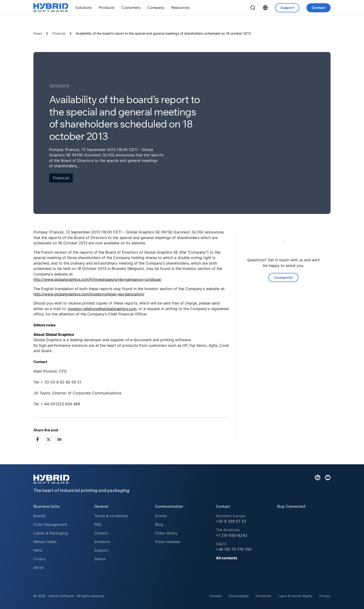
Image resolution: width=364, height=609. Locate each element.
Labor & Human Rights (295, 596)
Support (287, 8)
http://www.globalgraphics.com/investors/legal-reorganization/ (89, 294)
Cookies (216, 596)
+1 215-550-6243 (231, 535)
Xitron (39, 567)
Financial (59, 33)
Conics (39, 559)
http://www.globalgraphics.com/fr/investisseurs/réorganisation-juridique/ (97, 279)
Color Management (50, 524)
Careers (101, 533)
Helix (38, 550)
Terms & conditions (111, 516)
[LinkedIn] (59, 439)
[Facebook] (37, 439)
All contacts (227, 558)
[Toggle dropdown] (83, 8)
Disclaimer (264, 596)
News (38, 33)
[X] (49, 439)
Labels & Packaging (51, 533)
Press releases (168, 542)
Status (100, 559)
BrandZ (40, 516)
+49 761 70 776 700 (234, 549)
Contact (318, 8)
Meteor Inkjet (45, 542)
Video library (166, 533)
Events (161, 516)
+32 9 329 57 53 (231, 521)
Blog (159, 524)
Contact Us (283, 277)
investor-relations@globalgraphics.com (102, 309)
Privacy (325, 596)
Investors (102, 542)
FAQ (98, 524)
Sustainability (239, 596)
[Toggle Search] (253, 8)
